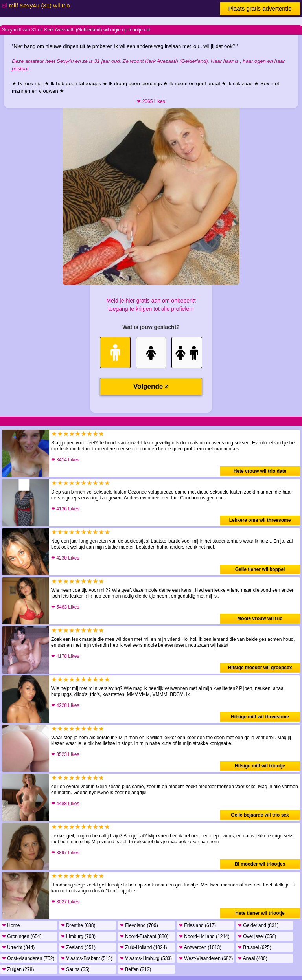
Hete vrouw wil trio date (260, 471)
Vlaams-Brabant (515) (87, 958)
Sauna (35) (75, 969)
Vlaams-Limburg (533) (146, 958)
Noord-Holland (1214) (204, 936)
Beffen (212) (135, 969)
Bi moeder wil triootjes (260, 864)
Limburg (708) (78, 936)
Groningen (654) (22, 936)
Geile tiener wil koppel (260, 569)
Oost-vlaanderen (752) (28, 958)
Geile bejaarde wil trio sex (260, 815)
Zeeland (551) (78, 947)
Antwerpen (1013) (200, 947)
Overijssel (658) (257, 936)
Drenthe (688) (78, 925)
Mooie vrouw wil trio (260, 618)
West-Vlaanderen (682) (206, 958)
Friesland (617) (197, 925)
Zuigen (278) (18, 969)
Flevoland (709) (139, 925)
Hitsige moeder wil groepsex (260, 668)
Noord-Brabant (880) (144, 936)
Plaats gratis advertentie (260, 8)
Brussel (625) (255, 947)
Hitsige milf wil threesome (260, 717)
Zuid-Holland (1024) (143, 947)
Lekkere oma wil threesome (260, 520)
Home (11, 925)
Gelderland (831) (258, 925)
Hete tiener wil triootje (260, 913)
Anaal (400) (253, 958)
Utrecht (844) (18, 947)
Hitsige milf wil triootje (260, 766)
